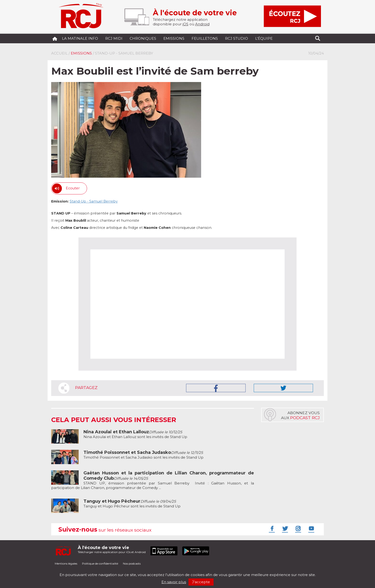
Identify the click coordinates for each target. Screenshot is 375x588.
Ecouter (73, 188)
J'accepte (201, 582)
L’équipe (264, 38)
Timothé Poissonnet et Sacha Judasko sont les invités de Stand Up (143, 455)
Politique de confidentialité (100, 563)
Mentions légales (66, 563)
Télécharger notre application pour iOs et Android (112, 549)
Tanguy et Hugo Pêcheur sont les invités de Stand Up (132, 504)
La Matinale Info (80, 38)
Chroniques (143, 38)
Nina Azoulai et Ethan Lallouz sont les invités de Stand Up (135, 434)
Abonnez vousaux (300, 415)
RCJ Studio (237, 38)
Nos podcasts (132, 563)
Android (202, 24)
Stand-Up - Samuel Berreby (94, 201)
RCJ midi (114, 38)
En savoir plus (174, 582)
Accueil (59, 53)
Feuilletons (205, 38)
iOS (185, 24)
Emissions (174, 38)
